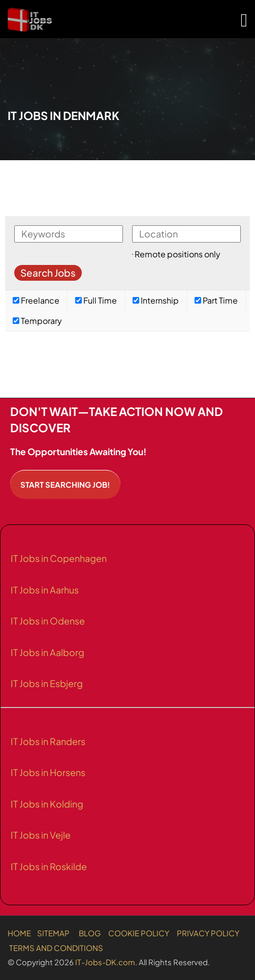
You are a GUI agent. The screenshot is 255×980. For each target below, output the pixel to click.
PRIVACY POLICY (208, 933)
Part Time (216, 300)
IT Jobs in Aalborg (47, 652)
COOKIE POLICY (139, 933)
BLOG (90, 933)
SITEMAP (53, 933)
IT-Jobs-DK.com (105, 962)
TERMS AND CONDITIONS (56, 948)
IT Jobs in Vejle (41, 835)
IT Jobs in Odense (48, 621)
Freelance (36, 300)
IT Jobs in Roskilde (49, 866)
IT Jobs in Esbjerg (47, 683)
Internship (156, 300)
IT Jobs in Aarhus (45, 590)
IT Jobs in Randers (48, 741)
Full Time (96, 300)
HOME (19, 933)
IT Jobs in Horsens (48, 772)
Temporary (37, 321)
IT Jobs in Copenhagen (59, 558)
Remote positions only (178, 254)
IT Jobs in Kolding (47, 804)
